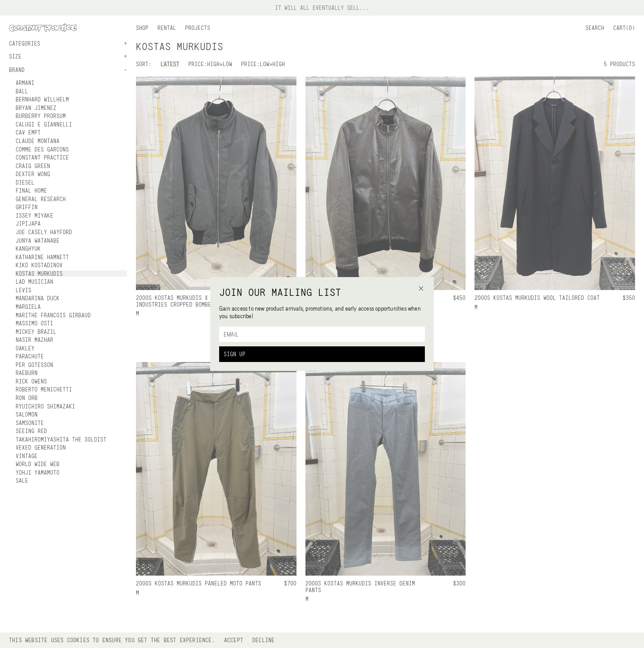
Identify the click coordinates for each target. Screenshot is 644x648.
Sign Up (235, 354)
